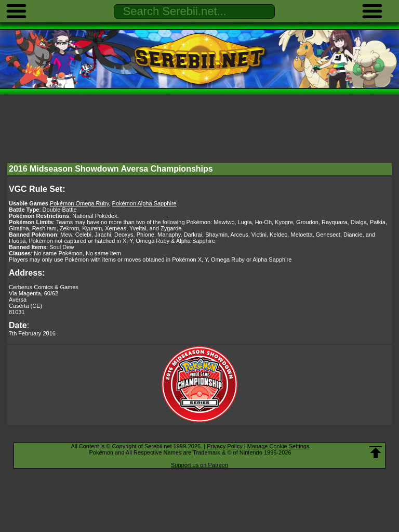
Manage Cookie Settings (278, 446)
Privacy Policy (224, 446)
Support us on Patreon (199, 465)
